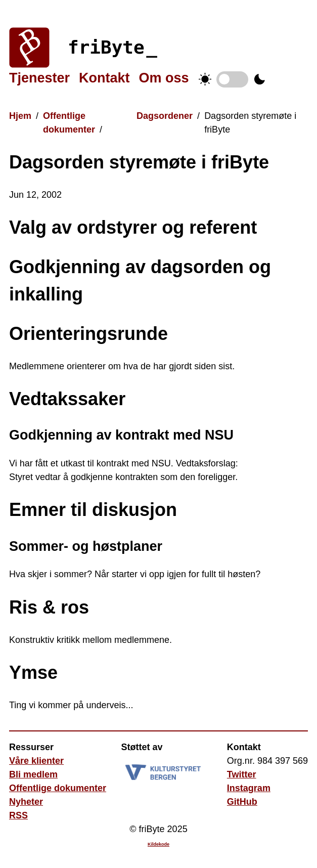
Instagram (249, 788)
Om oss (164, 78)
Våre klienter (36, 761)
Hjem (20, 116)
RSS (18, 815)
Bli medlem (33, 774)
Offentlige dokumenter (58, 788)
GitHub (242, 802)
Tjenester (39, 78)
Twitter (242, 774)
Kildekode (159, 844)
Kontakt (104, 78)
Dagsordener (165, 116)
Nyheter (26, 802)
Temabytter (232, 79)
